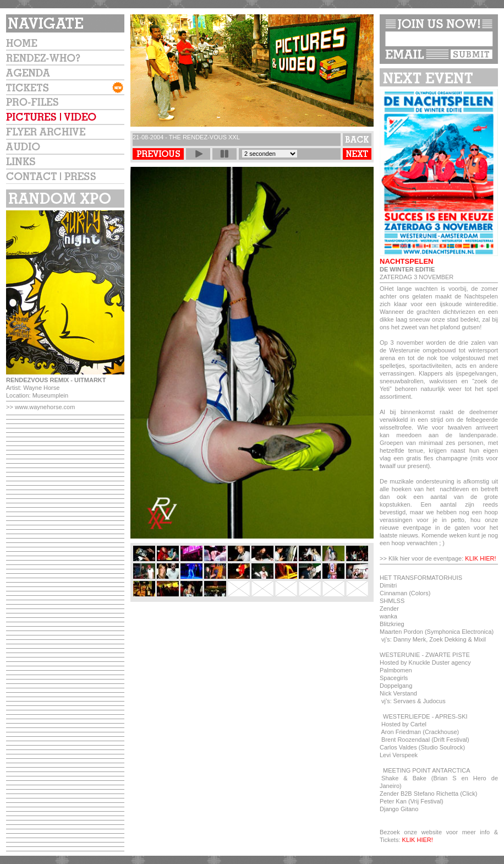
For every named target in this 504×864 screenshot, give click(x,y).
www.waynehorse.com (45, 407)
